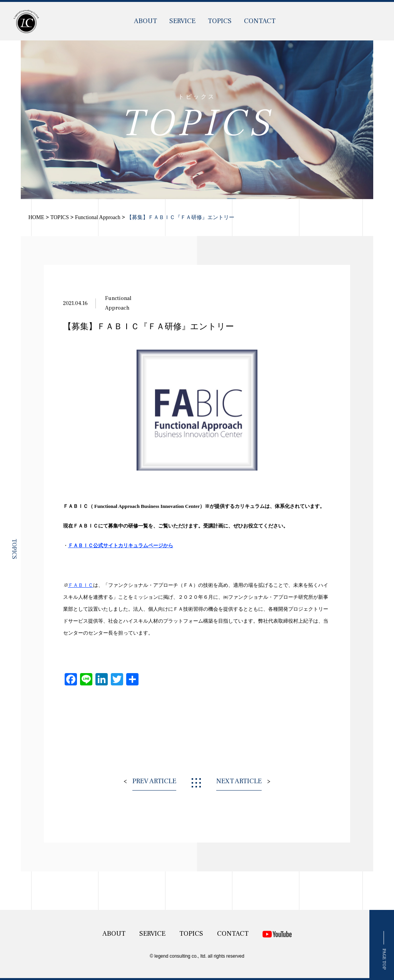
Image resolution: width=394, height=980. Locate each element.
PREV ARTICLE (154, 781)
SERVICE (182, 21)
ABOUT (145, 21)
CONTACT (260, 21)
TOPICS (220, 21)
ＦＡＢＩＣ (81, 585)
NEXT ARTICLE (239, 781)
